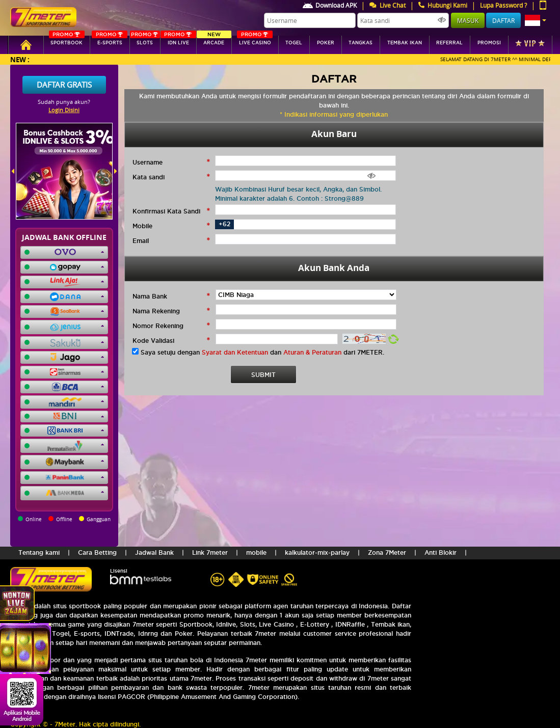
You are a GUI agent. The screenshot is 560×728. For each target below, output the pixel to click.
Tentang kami (39, 552)
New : (20, 59)
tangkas (361, 43)
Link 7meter (210, 552)
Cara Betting (97, 552)
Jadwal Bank (154, 552)
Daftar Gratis (64, 85)
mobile (256, 552)
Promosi (489, 43)
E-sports (110, 41)
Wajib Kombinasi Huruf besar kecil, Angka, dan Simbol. (298, 189)
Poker (326, 43)
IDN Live (178, 41)
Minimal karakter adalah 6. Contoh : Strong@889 (289, 198)
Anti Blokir (441, 552)
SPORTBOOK (67, 41)
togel (294, 43)
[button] (536, 20)
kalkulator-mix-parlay (317, 552)
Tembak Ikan (405, 43)
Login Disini (64, 110)
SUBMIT (263, 375)
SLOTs (145, 41)
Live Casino (255, 41)
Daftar (503, 20)
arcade (214, 41)
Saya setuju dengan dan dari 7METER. (262, 352)
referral (449, 43)
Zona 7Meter (387, 552)
